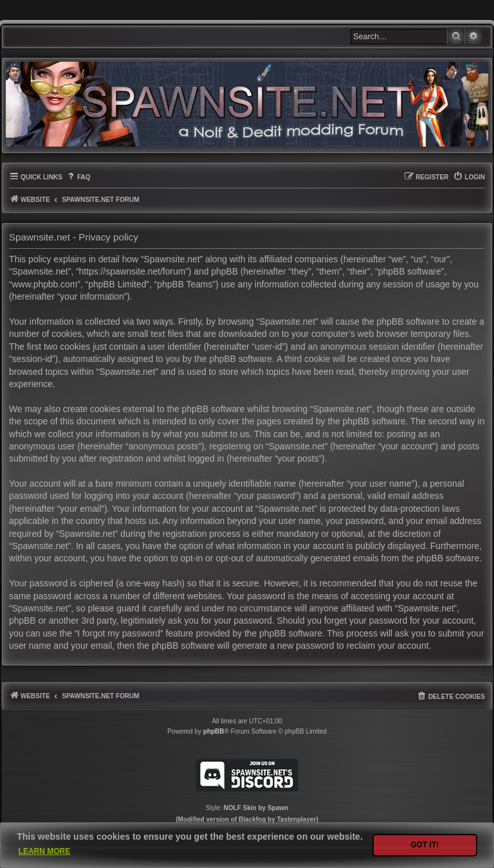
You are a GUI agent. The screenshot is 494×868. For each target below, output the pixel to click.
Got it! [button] (425, 845)
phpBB (214, 731)
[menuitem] (78, 177)
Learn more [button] (45, 851)
